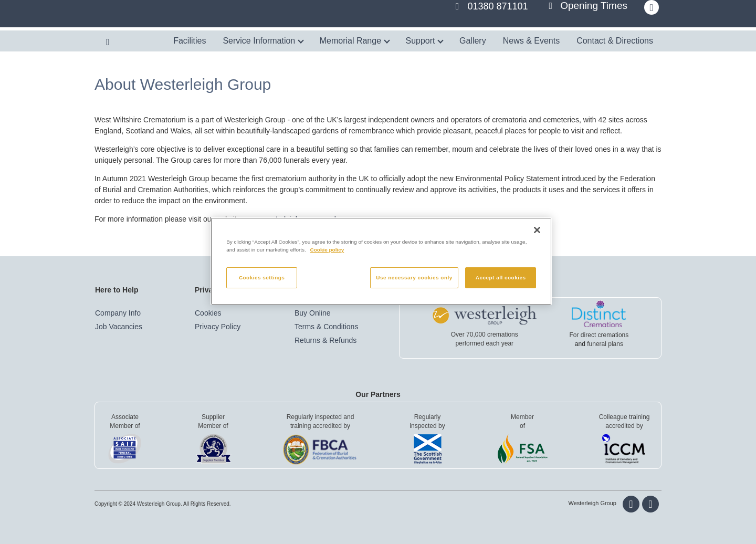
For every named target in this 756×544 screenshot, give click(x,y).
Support (425, 41)
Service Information (263, 41)
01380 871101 (498, 6)
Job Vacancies (119, 327)
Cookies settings (262, 278)
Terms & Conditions (326, 327)
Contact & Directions (615, 41)
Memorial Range (355, 41)
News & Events (531, 41)
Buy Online (312, 313)
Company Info (118, 313)
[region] (381, 261)
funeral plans (605, 344)
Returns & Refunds (325, 340)
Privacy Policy (218, 327)
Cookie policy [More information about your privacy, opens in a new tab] (327, 250)
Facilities (190, 41)
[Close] (537, 230)
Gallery (473, 41)
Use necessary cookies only (414, 278)
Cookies (208, 313)
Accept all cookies (501, 278)
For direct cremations (599, 335)
